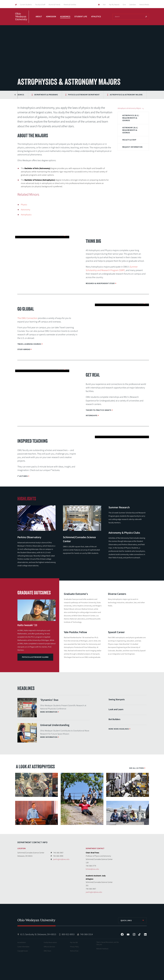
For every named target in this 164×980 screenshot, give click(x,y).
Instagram (134, 934)
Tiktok (139, 934)
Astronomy (26, 210)
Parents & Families (70, 5)
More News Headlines (119, 729)
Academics (65, 17)
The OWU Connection (27, 318)
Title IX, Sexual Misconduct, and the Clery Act (108, 943)
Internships (92, 416)
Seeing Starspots (117, 700)
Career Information (23, 947)
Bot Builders (114, 719)
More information (49, 712)
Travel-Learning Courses (29, 344)
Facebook (122, 934)
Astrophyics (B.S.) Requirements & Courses (131, 118)
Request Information (132, 147)
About (39, 17)
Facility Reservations (50, 943)
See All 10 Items (136, 768)
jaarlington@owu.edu (61, 859)
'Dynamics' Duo (49, 700)
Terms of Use (74, 951)
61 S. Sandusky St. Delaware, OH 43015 (38, 934)
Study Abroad (24, 349)
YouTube (128, 934)
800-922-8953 (68, 934)
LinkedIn (145, 934)
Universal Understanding (55, 725)
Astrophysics (26, 215)
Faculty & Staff (40, 5)
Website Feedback (102, 949)
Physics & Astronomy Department (68, 95)
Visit (104, 5)
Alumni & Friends (54, 5)
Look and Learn (116, 709)
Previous (15, 95)
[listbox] (132, 920)
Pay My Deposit (114, 5)
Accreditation (22, 943)
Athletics (96, 17)
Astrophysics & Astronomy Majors (110, 95)
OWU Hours (47, 951)
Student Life (81, 17)
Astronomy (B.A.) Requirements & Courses (130, 130)
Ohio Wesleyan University (22, 19)
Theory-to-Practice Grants (99, 410)
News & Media (144, 5)
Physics (24, 205)
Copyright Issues (23, 951)
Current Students (26, 5)
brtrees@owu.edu (92, 869)
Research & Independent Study (100, 283)
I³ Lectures (23, 476)
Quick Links (126, 921)
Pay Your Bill (74, 943)
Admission (51, 17)
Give (124, 5)
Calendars (133, 5)
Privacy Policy (74, 947)
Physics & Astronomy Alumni (35, 657)
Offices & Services (49, 947)
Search (146, 17)
